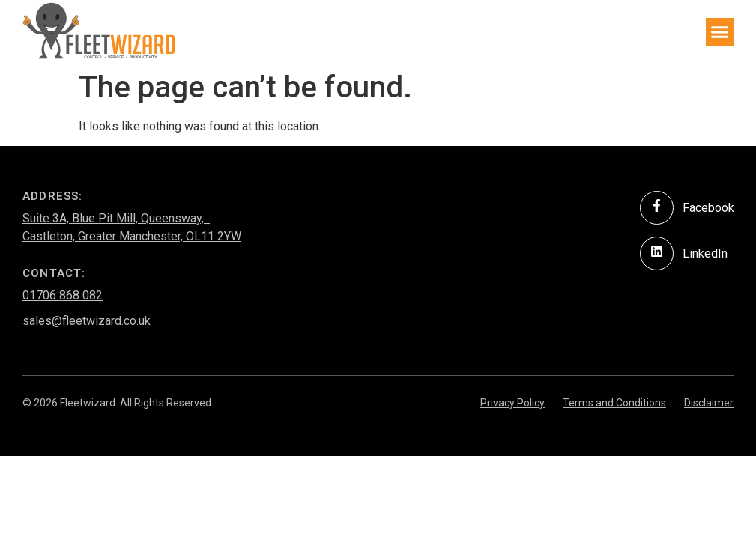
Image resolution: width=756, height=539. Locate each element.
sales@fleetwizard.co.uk (87, 321)
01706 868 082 (63, 295)
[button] (720, 32)
